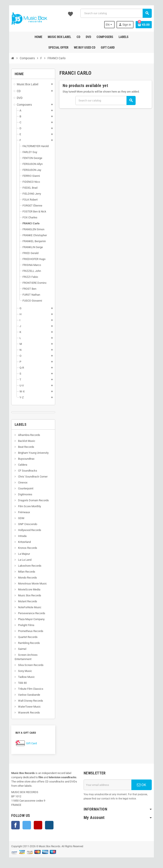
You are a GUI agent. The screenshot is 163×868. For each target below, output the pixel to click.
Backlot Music (22, 441)
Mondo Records (23, 578)
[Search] (117, 13)
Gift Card (27, 743)
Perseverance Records (27, 613)
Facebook (11, 825)
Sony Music (21, 671)
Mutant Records (23, 601)
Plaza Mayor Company (27, 619)
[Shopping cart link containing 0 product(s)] (148, 25)
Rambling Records (25, 643)
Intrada (18, 536)
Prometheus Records (26, 631)
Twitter (23, 825)
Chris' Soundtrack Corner (28, 477)
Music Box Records (25, 595)
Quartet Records (23, 637)
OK (145, 785)
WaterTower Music (25, 707)
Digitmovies (21, 494)
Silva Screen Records (26, 665)
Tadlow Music (22, 677)
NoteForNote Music (25, 607)
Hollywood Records (25, 530)
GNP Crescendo (23, 524)
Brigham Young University (29, 453)
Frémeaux (20, 512)
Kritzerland (20, 542)
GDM (17, 518)
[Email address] (109, 785)
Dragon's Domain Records (29, 500)
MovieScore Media (25, 589)
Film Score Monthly (25, 506)
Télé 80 (18, 683)
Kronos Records (23, 548)
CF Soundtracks (23, 471)
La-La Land (20, 560)
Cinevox (18, 482)
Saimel (18, 649)
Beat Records (22, 447)
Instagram (45, 825)
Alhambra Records (25, 435)
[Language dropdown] (113, 25)
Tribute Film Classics (26, 689)
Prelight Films (22, 625)
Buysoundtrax (22, 459)
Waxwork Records (25, 713)
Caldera (18, 465)
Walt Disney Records (26, 701)
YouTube (34, 825)
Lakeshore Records (25, 566)
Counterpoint (21, 488)
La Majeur (20, 554)
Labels (16, 424)
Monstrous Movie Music (28, 584)
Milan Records (22, 572)
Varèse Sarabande (25, 695)
